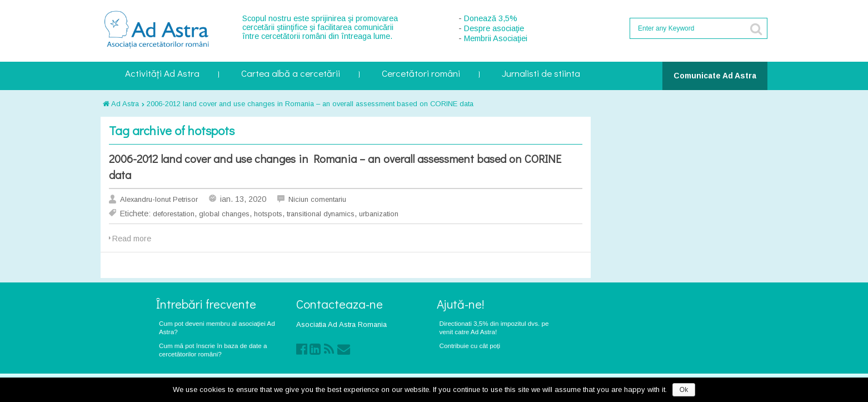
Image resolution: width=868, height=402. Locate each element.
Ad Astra (121, 104)
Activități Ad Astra (162, 74)
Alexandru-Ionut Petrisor (159, 199)
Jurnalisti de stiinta (541, 74)
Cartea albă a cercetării (291, 74)
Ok (684, 390)
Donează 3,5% (491, 18)
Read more (132, 239)
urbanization (379, 214)
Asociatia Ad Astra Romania (341, 324)
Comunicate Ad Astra (715, 76)
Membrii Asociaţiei (496, 38)
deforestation (174, 214)
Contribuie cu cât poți (470, 346)
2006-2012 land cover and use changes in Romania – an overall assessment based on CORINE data (310, 104)
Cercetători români (421, 74)
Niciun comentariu (317, 199)
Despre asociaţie (494, 28)
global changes (224, 214)
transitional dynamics (321, 214)
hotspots (268, 214)
